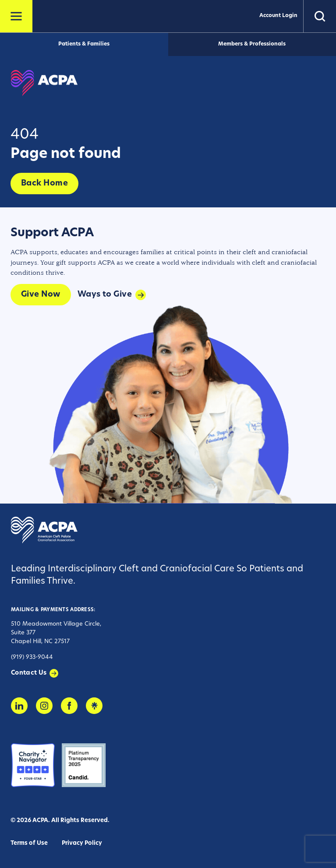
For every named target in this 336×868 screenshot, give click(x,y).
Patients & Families (84, 44)
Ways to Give (105, 295)
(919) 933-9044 (32, 657)
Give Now (41, 295)
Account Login (278, 16)
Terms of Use (29, 843)
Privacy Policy (82, 843)
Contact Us (29, 673)
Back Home (44, 184)
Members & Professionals (252, 44)
